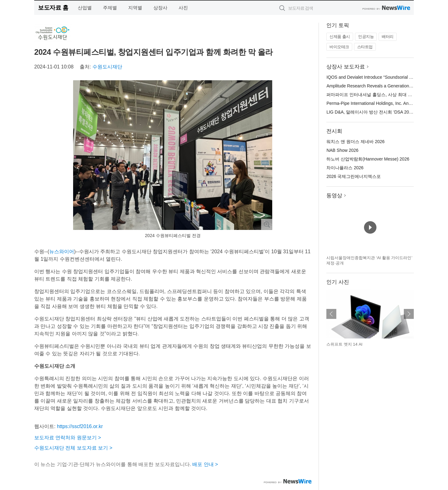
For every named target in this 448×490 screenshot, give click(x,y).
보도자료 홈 (53, 8)
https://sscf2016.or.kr (80, 426)
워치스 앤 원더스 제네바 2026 (355, 142)
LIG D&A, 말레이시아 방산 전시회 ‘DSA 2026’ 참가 (375, 112)
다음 (409, 314)
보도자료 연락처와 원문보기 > (68, 438)
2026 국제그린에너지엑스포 (354, 176)
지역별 (135, 8)
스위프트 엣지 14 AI (344, 344)
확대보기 (267, 224)
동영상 (334, 196)
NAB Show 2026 (342, 150)
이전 (331, 314)
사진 (183, 8)
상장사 (160, 8)
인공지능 (366, 37)
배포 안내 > (205, 464)
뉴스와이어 (62, 252)
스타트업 (365, 47)
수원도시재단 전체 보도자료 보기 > (73, 448)
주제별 (110, 8)
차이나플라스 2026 (345, 168)
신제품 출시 (340, 37)
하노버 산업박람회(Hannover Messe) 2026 (368, 159)
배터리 (388, 37)
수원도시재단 (107, 67)
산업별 (85, 8)
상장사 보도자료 (346, 67)
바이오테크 (339, 47)
